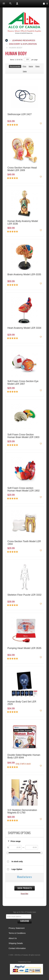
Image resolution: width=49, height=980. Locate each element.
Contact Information (17, 948)
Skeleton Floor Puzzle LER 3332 (24, 595)
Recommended (15, 66)
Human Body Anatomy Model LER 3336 (23, 222)
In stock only (17, 861)
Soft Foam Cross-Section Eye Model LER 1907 (23, 383)
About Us (13, 938)
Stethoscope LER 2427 (20, 114)
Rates (37, 66)
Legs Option (17, 869)
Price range (16, 841)
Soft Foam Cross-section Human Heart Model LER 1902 (24, 489)
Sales (25, 71)
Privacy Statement (17, 928)
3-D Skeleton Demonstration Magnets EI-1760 (22, 811)
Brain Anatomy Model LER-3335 (24, 275)
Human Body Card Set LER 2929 (22, 703)
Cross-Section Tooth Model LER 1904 (24, 543)
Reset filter (24, 894)
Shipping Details (16, 943)
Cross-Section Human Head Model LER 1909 (22, 169)
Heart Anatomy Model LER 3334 (24, 328)
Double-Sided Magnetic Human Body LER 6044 (24, 756)
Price (24, 66)
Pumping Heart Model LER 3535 (24, 648)
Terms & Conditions (17, 933)
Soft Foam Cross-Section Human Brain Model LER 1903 (23, 436)
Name (31, 66)
